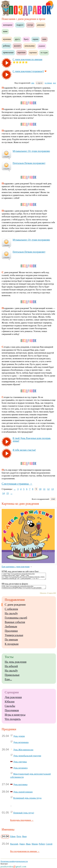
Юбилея (10, 702)
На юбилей (11, 666)
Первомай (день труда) (24, 813)
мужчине (7, 39)
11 (44, 489)
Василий (14, 844)
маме (5, 31)
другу (17, 39)
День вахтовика (20, 784)
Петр (19, 836)
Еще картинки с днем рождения (29, 565)
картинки (33, 53)
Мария (35, 844)
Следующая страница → (17, 484)
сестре (30, 25)
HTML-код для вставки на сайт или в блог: (20, 571)
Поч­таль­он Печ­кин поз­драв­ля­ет (29, 163)
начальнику (30, 46)
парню (36, 39)
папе (44, 39)
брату (26, 39)
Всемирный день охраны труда (27, 798)
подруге (20, 25)
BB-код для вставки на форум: (15, 584)
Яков (24, 836)
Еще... (8, 679)
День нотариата (20, 768)
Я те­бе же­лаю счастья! (24, 450)
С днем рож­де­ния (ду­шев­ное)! (28, 71)
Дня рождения (13, 697)
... (15, 489)
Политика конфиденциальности (14, 861)
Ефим (13, 836)
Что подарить (13, 719)
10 (40, 489)
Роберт (42, 844)
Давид (22, 844)
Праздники (11, 631)
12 (48, 489)
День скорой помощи (23, 792)
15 (8, 493)
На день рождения (16, 662)
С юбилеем (11, 609)
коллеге (17, 46)
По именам (11, 640)
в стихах (48, 83)
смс (33, 83)
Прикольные (12, 675)
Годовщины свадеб (16, 618)
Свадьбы (10, 706)
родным (42, 46)
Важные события (15, 622)
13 (53, 489)
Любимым (11, 626)
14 (3, 493)
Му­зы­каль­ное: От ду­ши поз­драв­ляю (31, 151)
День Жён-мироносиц (23, 750)
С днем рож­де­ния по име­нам (27, 59)
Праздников (12, 710)
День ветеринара (21, 742)
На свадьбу (11, 613)
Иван (28, 844)
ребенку (7, 46)
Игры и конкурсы (15, 715)
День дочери (19, 736)
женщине (8, 25)
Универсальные (14, 635)
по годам (44, 53)
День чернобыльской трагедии (27, 756)
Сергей (49, 844)
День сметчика (20, 762)
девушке (41, 25)
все (55, 83)
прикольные (8, 52)
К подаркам (12, 644)
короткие (21, 52)
